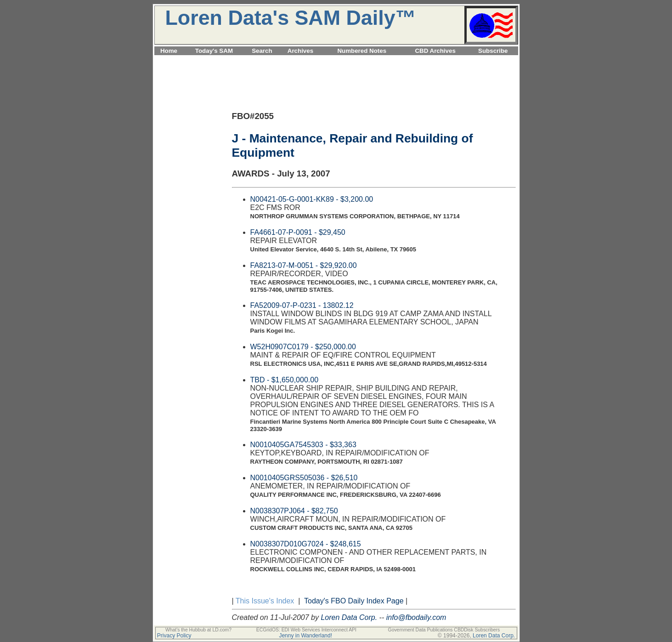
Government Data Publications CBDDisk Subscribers (444, 630)
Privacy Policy (174, 636)
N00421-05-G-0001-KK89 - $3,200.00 (312, 199)
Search (262, 51)
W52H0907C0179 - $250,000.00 (303, 347)
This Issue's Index (265, 601)
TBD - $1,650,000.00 (285, 380)
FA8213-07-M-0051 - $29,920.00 (304, 265)
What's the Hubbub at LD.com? (198, 630)
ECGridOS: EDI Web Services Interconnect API (306, 630)
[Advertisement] (336, 60)
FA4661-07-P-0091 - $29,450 (298, 232)
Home (169, 51)
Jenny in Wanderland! (305, 636)
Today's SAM (214, 51)
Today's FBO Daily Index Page (354, 601)
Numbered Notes (362, 51)
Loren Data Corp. (349, 617)
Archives (300, 51)
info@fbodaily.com (416, 617)
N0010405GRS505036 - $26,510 (304, 478)
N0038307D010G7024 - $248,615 (306, 544)
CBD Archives (435, 51)
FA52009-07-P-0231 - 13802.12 (302, 305)
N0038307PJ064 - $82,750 (294, 511)
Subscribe (493, 51)
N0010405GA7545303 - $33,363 (303, 445)
